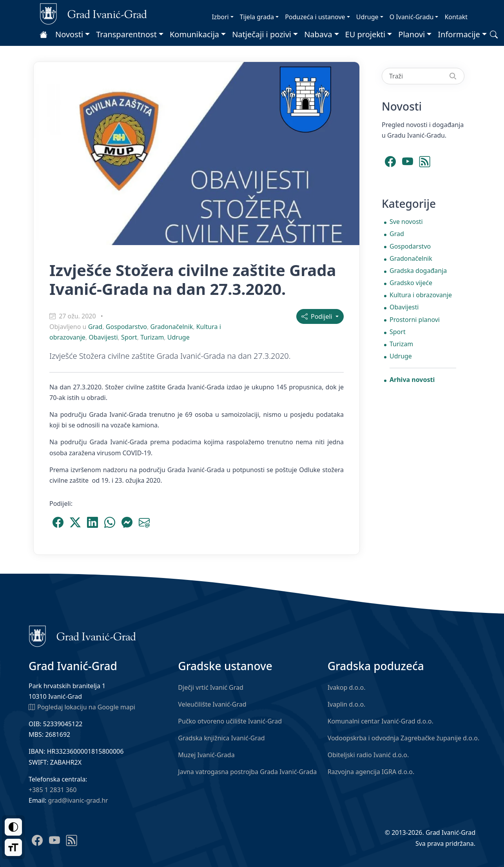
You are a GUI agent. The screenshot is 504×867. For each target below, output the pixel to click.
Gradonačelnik (171, 327)
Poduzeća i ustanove (315, 17)
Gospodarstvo (126, 327)
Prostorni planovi (415, 320)
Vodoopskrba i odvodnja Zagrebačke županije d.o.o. (404, 738)
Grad (95, 327)
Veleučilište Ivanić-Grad (212, 704)
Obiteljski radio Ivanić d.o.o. (368, 755)
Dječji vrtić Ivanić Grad (211, 687)
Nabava (318, 34)
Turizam (152, 337)
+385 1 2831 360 (53, 790)
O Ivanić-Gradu (412, 17)
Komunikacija (194, 34)
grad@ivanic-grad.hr (78, 800)
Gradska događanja (418, 271)
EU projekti (365, 34)
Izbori (220, 17)
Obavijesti (103, 337)
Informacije (459, 34)
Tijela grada (257, 17)
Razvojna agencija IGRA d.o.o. (371, 772)
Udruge (367, 17)
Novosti (69, 34)
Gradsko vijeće (411, 283)
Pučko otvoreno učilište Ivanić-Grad (230, 721)
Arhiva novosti (412, 380)
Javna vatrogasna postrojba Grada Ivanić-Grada (247, 772)
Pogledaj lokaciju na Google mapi (82, 707)
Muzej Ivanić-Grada (206, 755)
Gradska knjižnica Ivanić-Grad (221, 738)
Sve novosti (406, 222)
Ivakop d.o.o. (347, 687)
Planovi (412, 34)
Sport (129, 337)
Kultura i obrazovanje (421, 295)
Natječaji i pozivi (262, 34)
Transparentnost (126, 34)
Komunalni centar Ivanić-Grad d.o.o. (381, 721)
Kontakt (456, 17)
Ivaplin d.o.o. (347, 704)
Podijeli (318, 316)
